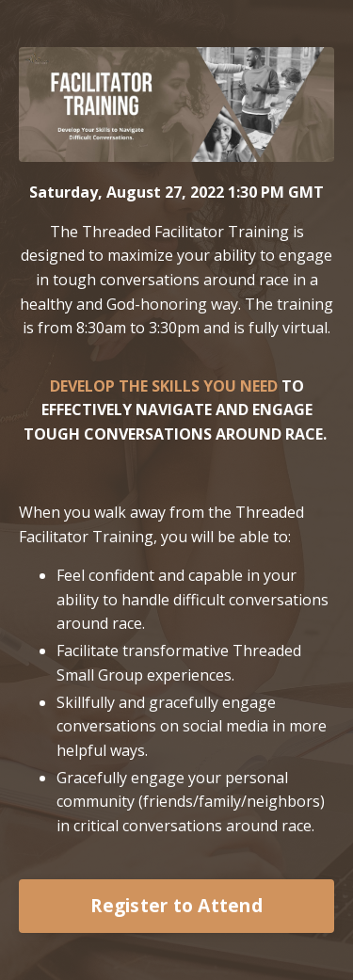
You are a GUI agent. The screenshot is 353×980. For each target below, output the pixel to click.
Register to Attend (176, 905)
